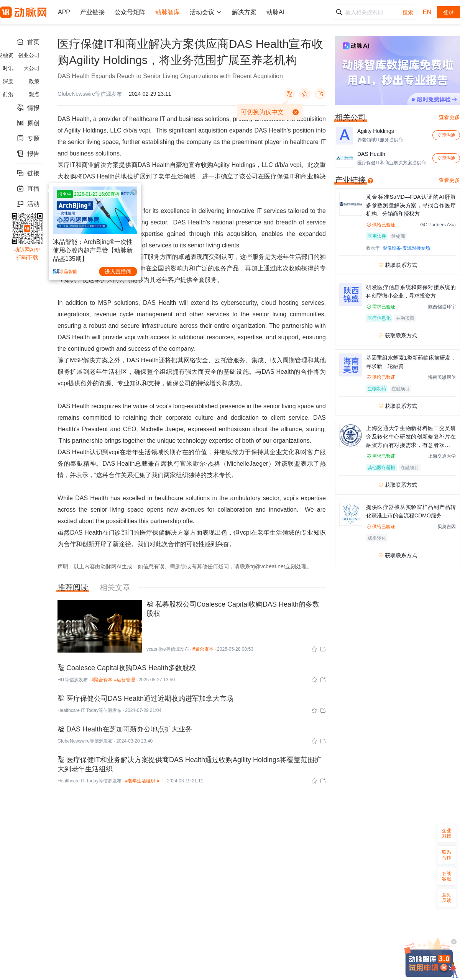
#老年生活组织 (140, 781)
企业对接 (447, 833)
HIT (61, 680)
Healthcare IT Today (78, 710)
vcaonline (156, 649)
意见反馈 (447, 898)
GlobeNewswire (74, 741)
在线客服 (447, 876)
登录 (449, 12)
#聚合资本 (203, 649)
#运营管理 (124, 680)
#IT (160, 781)
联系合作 (447, 855)
